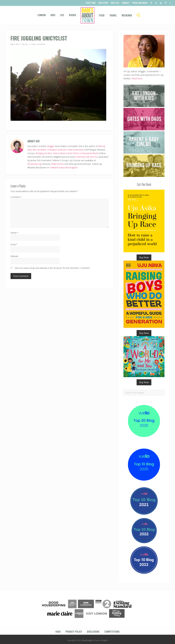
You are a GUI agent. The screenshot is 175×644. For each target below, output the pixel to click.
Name (14, 233)
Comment (16, 197)
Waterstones (58, 164)
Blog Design (87, 640)
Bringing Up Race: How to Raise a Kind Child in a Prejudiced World (67, 153)
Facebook (62, 167)
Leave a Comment (38, 44)
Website (14, 256)
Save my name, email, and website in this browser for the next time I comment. (52, 268)
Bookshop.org (34, 164)
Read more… (138, 78)
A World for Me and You (87, 157)
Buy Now (144, 257)
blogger (51, 146)
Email (14, 244)
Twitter (53, 167)
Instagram (73, 167)
